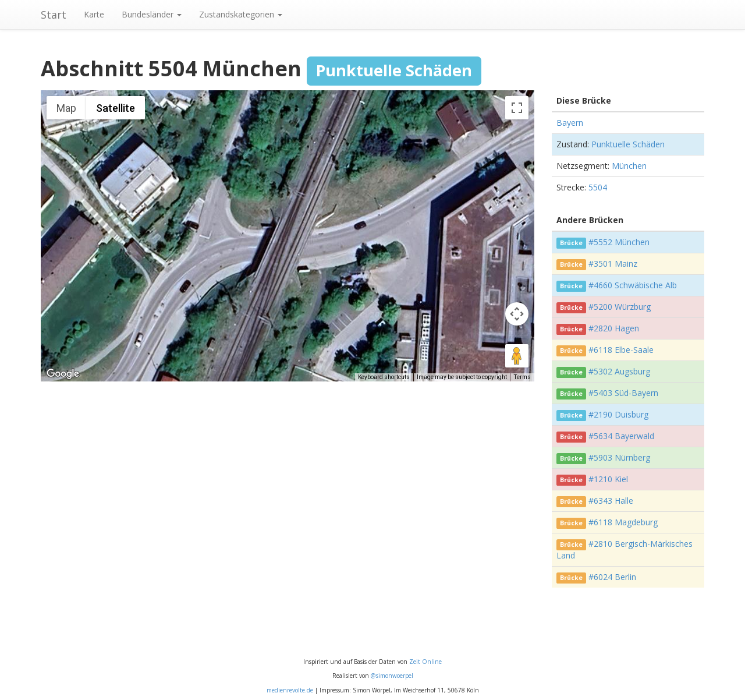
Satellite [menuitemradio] (116, 108)
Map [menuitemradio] (66, 108)
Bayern (570, 123)
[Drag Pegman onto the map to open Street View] (517, 356)
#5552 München (619, 242)
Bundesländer (152, 14)
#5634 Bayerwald (621, 436)
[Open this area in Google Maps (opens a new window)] (63, 374)
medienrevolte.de (290, 690)
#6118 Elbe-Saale (621, 350)
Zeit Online (425, 662)
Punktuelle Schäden (628, 144)
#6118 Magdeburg (623, 522)
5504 (598, 187)
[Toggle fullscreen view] (517, 108)
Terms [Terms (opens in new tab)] (522, 377)
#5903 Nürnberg (619, 457)
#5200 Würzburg (620, 307)
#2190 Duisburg (618, 414)
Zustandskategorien (241, 14)
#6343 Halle (611, 501)
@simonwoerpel (392, 676)
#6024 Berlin (612, 577)
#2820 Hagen (614, 328)
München (629, 166)
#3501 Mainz (613, 264)
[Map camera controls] (517, 314)
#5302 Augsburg (619, 371)
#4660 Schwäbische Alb (633, 285)
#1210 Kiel (608, 479)
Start (54, 15)
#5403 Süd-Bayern (623, 393)
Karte (94, 14)
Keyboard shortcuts (384, 377)
